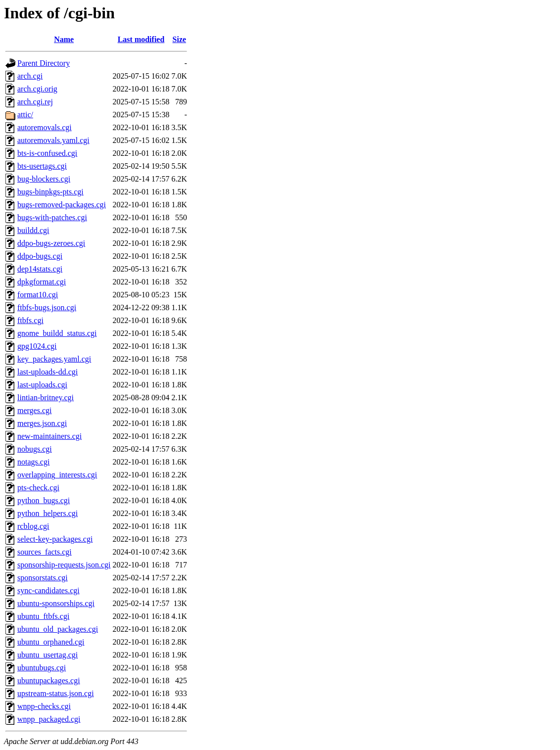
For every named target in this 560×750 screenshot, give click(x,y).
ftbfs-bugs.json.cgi (47, 307)
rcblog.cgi (33, 526)
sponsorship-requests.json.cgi (64, 565)
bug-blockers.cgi (44, 179)
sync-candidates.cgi (48, 590)
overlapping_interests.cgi (57, 475)
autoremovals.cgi (45, 127)
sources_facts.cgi (45, 552)
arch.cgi (30, 76)
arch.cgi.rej (35, 102)
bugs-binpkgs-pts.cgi (50, 192)
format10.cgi (38, 295)
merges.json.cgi (42, 423)
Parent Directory (44, 63)
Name (64, 39)
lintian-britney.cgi (46, 398)
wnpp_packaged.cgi (49, 719)
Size (180, 39)
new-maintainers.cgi (49, 436)
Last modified (141, 39)
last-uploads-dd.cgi (47, 372)
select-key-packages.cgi (55, 539)
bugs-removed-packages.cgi (62, 205)
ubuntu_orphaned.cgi (51, 642)
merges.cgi (34, 410)
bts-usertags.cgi (42, 166)
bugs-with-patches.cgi (52, 217)
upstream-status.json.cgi (56, 693)
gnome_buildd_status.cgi (57, 333)
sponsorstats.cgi (43, 578)
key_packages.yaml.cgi (54, 359)
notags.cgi (33, 462)
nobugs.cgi (35, 449)
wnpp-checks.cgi (44, 706)
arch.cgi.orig (37, 89)
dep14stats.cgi (40, 269)
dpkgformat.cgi (42, 282)
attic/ (25, 115)
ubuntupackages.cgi (49, 680)
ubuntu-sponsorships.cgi (56, 603)
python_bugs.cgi (44, 500)
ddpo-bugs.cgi (40, 256)
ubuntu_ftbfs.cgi (43, 616)
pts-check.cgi (38, 488)
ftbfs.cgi (30, 320)
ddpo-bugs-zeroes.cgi (51, 243)
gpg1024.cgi (37, 346)
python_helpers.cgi (47, 513)
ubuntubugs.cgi (42, 668)
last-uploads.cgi (42, 385)
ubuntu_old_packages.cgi (58, 629)
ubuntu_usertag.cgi (47, 655)
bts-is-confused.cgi (47, 153)
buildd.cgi (33, 230)
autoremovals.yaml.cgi (53, 140)
